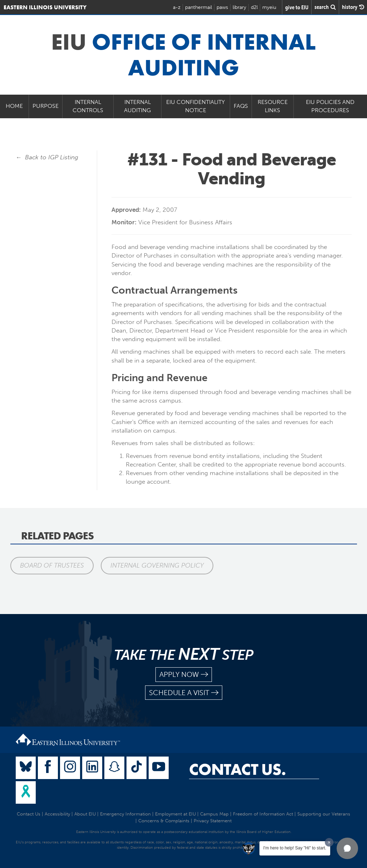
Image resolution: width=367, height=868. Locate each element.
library (239, 7)
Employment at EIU (175, 814)
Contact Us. (237, 769)
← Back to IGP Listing (47, 157)
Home (14, 106)
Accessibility (57, 814)
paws (222, 7)
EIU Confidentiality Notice (195, 106)
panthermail (199, 7)
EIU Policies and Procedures (330, 106)
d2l (254, 7)
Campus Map (214, 814)
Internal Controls (88, 106)
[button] (347, 848)
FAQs (241, 106)
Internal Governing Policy (157, 565)
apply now (184, 675)
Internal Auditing (137, 106)
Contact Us (29, 814)
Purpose (46, 106)
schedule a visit (184, 693)
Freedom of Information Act (263, 814)
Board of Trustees (52, 565)
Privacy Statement (213, 821)
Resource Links (273, 106)
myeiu (269, 7)
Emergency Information (125, 814)
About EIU (85, 814)
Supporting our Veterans (324, 814)
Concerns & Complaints (164, 821)
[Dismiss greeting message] (329, 842)
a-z (177, 7)
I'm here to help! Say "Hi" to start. (295, 848)
